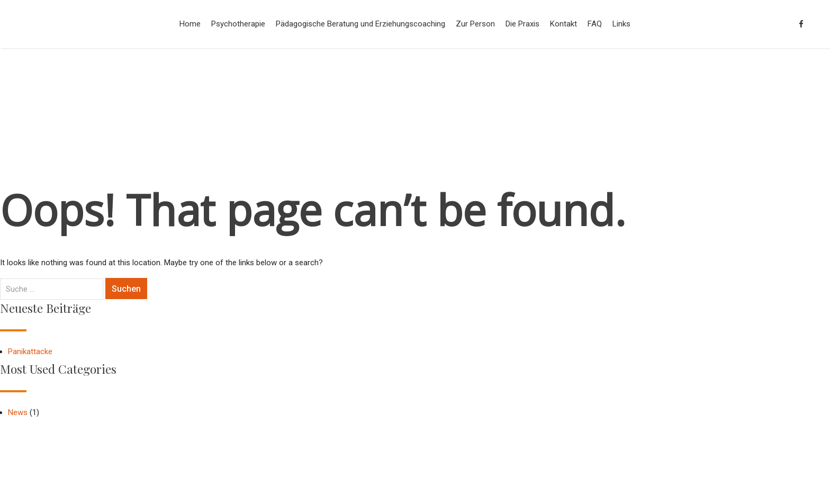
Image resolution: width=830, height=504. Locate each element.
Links (621, 24)
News (18, 412)
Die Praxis (522, 24)
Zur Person (475, 24)
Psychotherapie (238, 24)
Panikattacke (30, 352)
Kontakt (563, 24)
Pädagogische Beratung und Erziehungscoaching (360, 24)
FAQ (595, 24)
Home (190, 24)
